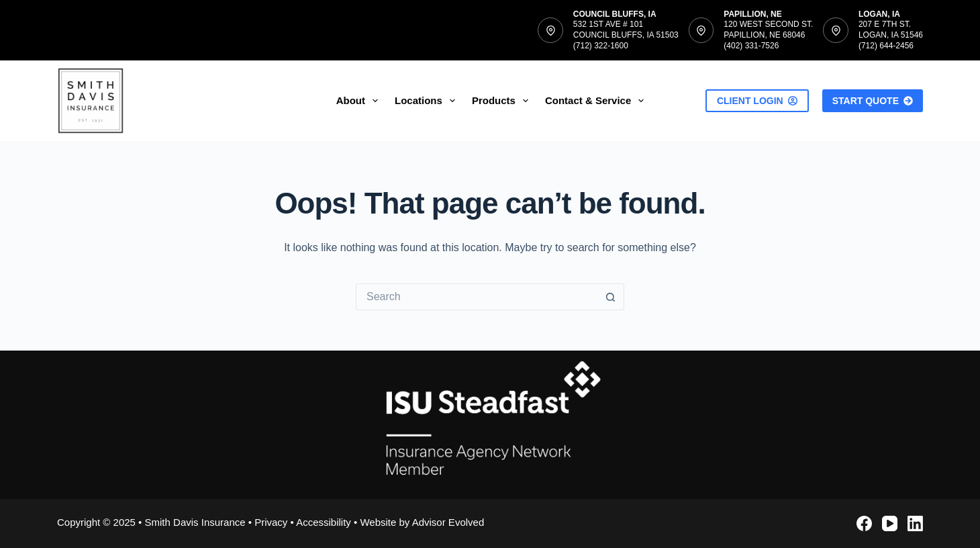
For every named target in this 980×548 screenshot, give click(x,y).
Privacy (271, 522)
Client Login (757, 101)
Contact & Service (597, 101)
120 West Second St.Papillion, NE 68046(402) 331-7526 (768, 35)
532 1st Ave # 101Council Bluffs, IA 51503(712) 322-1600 (626, 35)
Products (503, 101)
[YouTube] (890, 523)
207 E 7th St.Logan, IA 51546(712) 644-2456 (891, 35)
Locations (428, 101)
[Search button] (611, 297)
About (360, 101)
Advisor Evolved (448, 522)
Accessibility (324, 522)
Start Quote (873, 101)
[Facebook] (864, 523)
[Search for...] (477, 297)
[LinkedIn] (915, 523)
